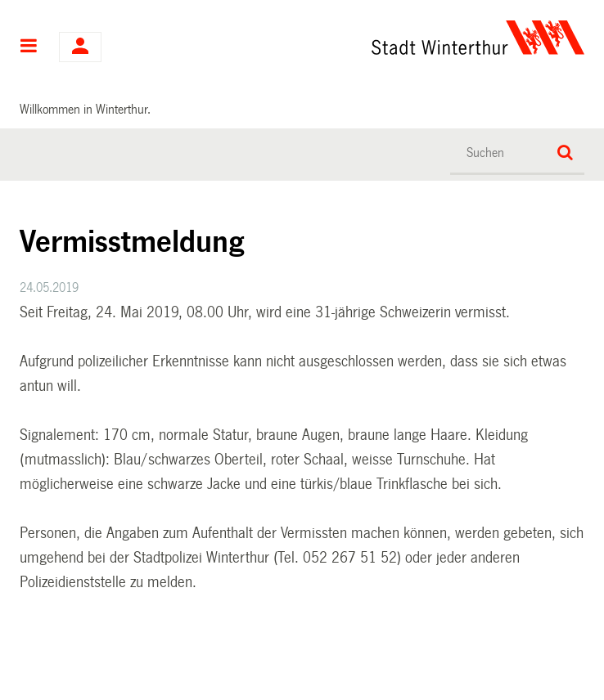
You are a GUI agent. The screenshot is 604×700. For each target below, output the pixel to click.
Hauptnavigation (29, 47)
